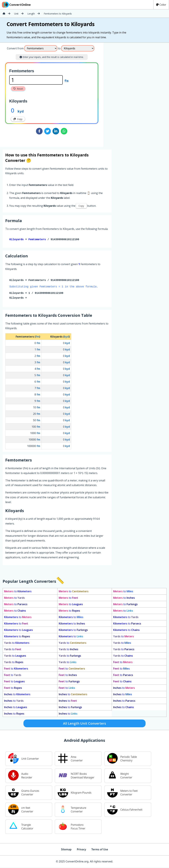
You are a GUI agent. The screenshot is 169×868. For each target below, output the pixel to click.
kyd (21, 111)
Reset (18, 89)
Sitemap (66, 850)
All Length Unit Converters (84, 724)
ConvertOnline (16, 5)
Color (161, 5)
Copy (18, 119)
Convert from (15, 48)
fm (66, 81)
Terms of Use (100, 850)
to (18, 592)
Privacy (81, 850)
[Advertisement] (131, 93)
